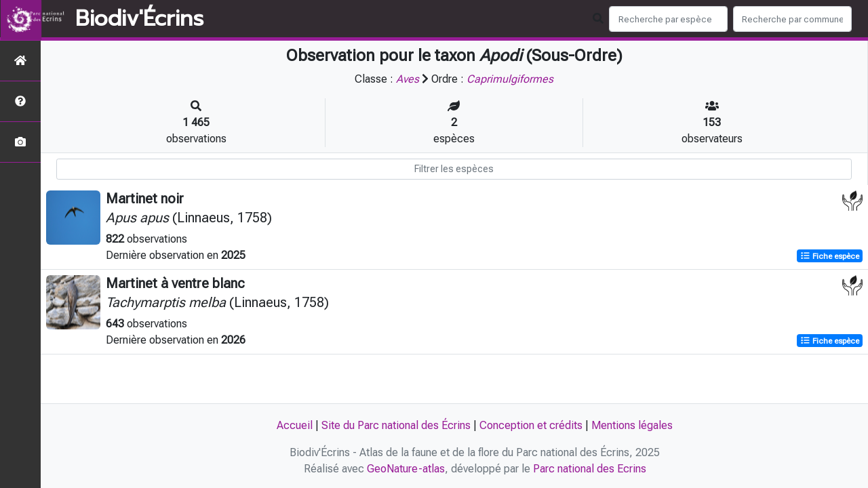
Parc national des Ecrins (590, 469)
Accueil (295, 425)
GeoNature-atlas (406, 469)
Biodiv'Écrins (139, 19)
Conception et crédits (531, 425)
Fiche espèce (830, 256)
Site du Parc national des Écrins (396, 425)
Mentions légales (632, 425)
